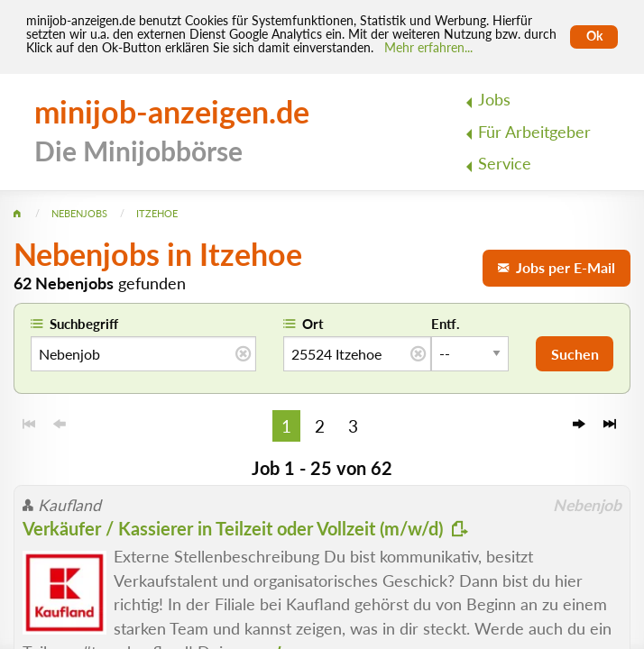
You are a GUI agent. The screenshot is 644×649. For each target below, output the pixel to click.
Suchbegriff (84, 324)
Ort (313, 324)
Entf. (446, 324)
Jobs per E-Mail (557, 267)
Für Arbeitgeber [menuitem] (534, 132)
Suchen (575, 354)
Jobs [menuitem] (494, 100)
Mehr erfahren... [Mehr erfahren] (428, 48)
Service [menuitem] (505, 164)
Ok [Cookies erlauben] (594, 36)
